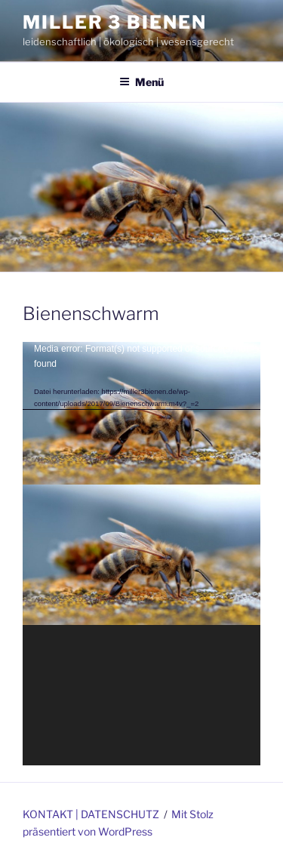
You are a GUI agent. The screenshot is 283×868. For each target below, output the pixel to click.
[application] (141, 553)
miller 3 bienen (115, 22)
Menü (141, 82)
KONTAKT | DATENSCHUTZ (91, 814)
